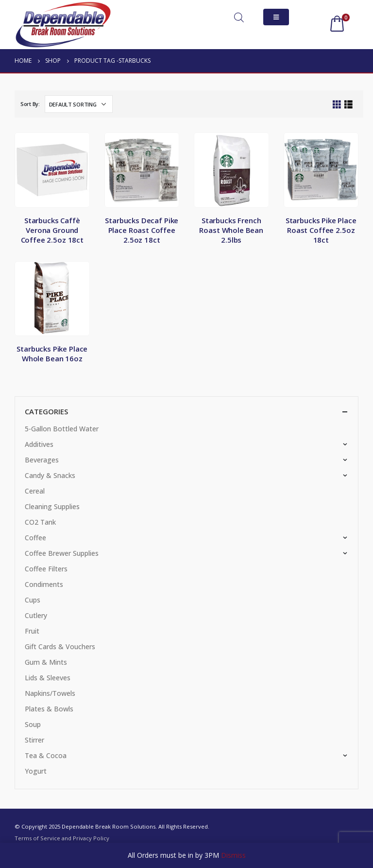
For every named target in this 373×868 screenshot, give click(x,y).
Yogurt (36, 771)
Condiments (44, 584)
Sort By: (30, 104)
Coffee (35, 538)
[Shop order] (79, 104)
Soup (33, 724)
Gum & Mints (46, 662)
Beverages (42, 460)
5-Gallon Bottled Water (62, 429)
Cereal (35, 491)
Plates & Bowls (49, 709)
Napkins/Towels (50, 693)
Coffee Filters (46, 569)
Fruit (32, 631)
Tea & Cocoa (46, 755)
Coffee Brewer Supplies (62, 553)
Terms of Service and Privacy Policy (62, 838)
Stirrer (34, 740)
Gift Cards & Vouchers (60, 647)
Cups (33, 600)
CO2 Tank (40, 522)
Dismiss (233, 855)
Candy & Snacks (50, 475)
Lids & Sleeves (48, 678)
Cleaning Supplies (52, 506)
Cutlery (36, 615)
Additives (39, 444)
